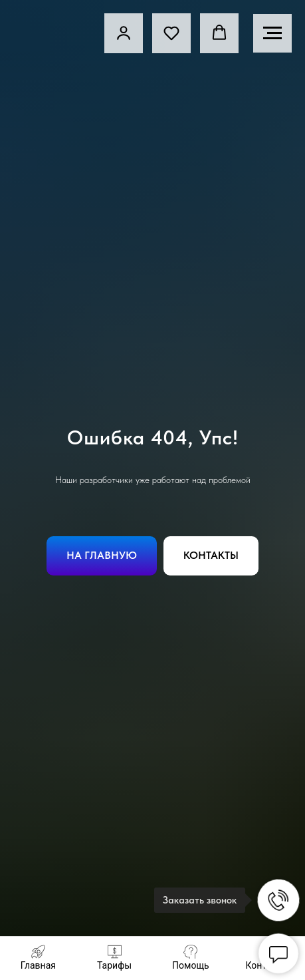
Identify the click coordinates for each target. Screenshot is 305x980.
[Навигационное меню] (272, 33)
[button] (171, 33)
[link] (124, 33)
